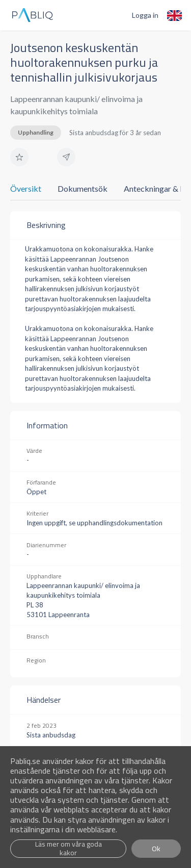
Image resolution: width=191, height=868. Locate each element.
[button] (19, 157)
